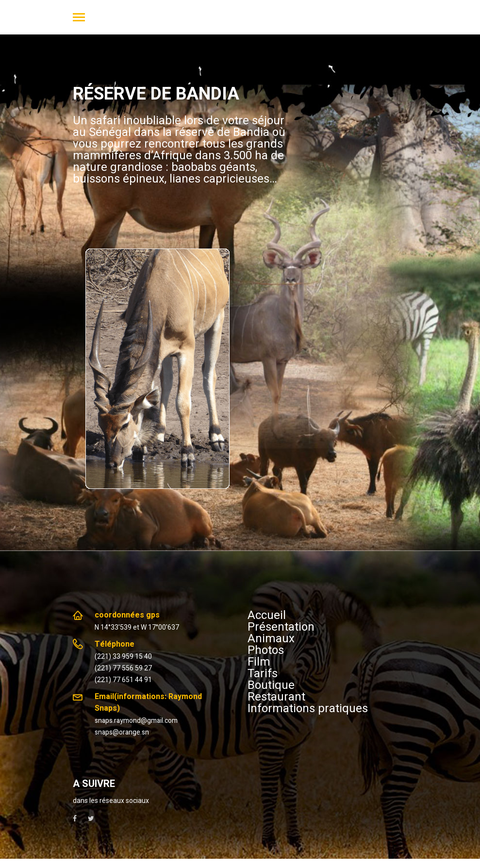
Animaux (271, 638)
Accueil (267, 615)
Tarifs (263, 673)
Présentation (281, 627)
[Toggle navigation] (79, 18)
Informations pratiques (308, 708)
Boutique (271, 685)
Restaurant (276, 697)
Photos (266, 650)
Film (259, 662)
